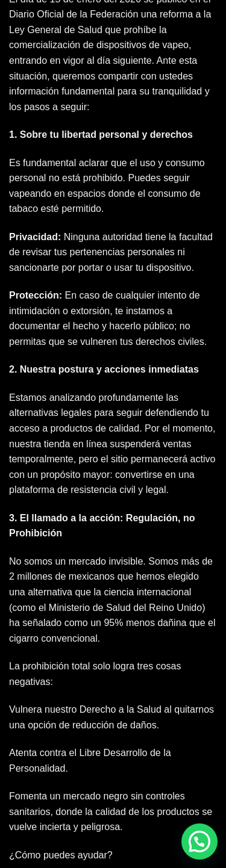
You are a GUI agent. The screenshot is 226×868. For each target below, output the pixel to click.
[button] (199, 842)
